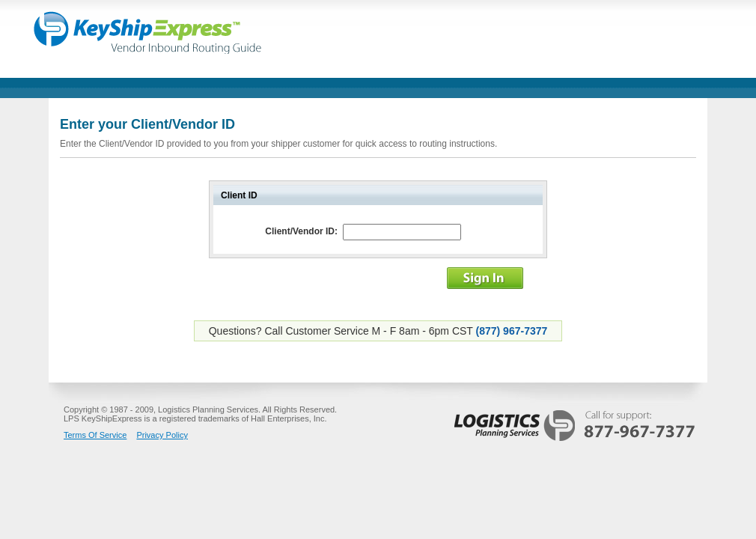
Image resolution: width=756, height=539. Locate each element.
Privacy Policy (162, 435)
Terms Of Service (95, 435)
